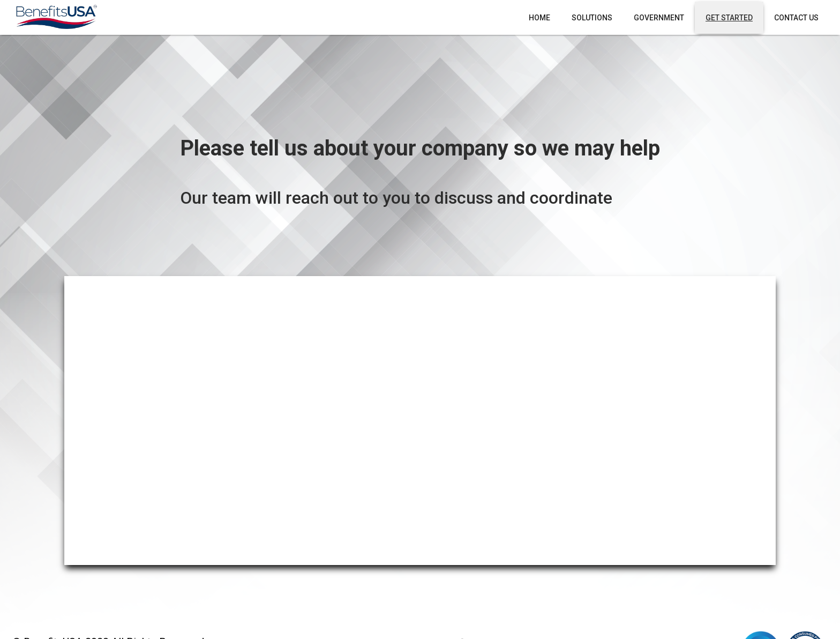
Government (659, 18)
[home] (55, 17)
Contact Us (796, 18)
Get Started (729, 18)
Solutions (592, 18)
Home (539, 18)
